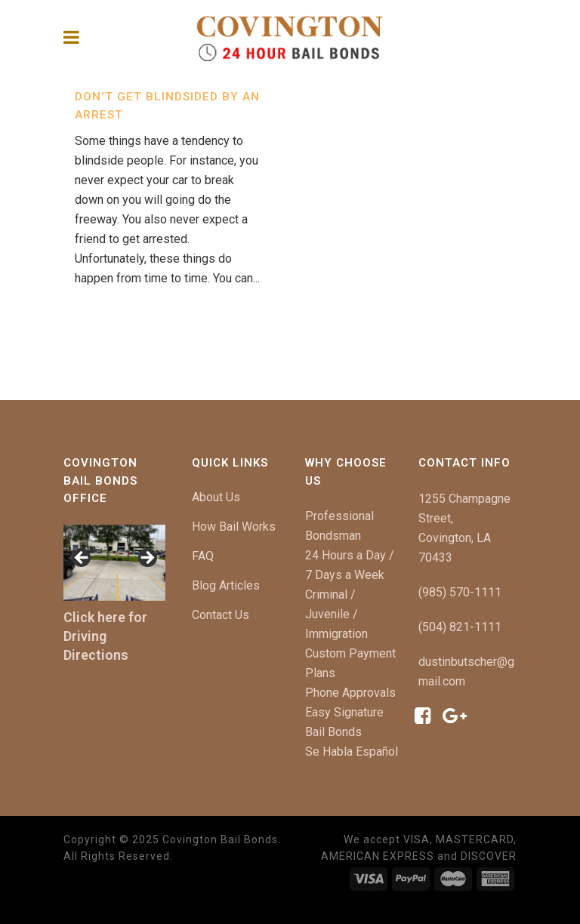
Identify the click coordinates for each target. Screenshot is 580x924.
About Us (216, 497)
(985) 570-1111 (460, 592)
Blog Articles (226, 585)
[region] (114, 563)
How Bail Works (234, 527)
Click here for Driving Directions (105, 636)
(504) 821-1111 (460, 627)
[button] (82, 559)
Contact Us (221, 615)
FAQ (203, 556)
